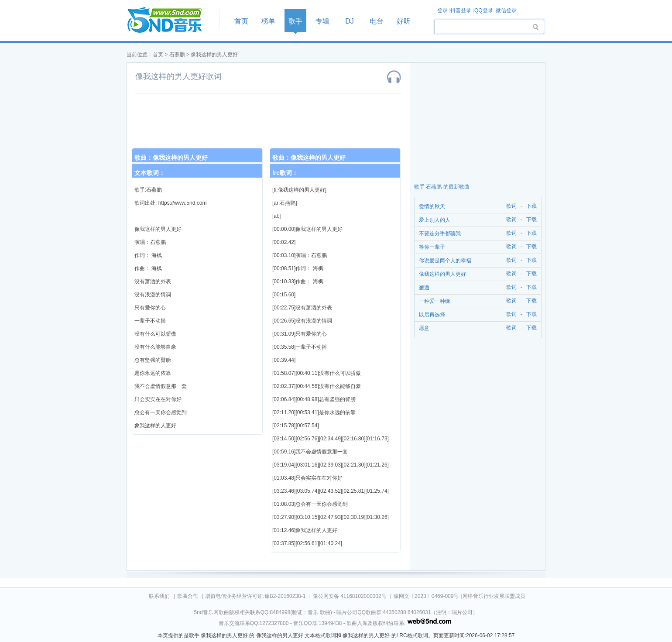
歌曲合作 (188, 596)
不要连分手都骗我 (440, 233)
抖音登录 (461, 10)
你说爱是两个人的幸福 (445, 261)
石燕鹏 (177, 55)
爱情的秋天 (432, 206)
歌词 (510, 206)
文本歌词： (150, 173)
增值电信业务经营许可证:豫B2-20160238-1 (255, 596)
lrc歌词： (285, 173)
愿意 (424, 328)
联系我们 (159, 596)
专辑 (322, 21)
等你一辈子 (432, 247)
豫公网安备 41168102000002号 (350, 596)
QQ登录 (484, 10)
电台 (377, 21)
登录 (442, 10)
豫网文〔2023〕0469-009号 (426, 596)
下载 (531, 206)
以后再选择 (432, 315)
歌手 (295, 21)
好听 (404, 21)
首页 (170, 20)
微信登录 (506, 10)
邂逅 (424, 288)
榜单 (268, 21)
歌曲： (171, 158)
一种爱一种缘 (435, 301)
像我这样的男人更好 (214, 55)
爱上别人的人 (435, 220)
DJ (350, 21)
